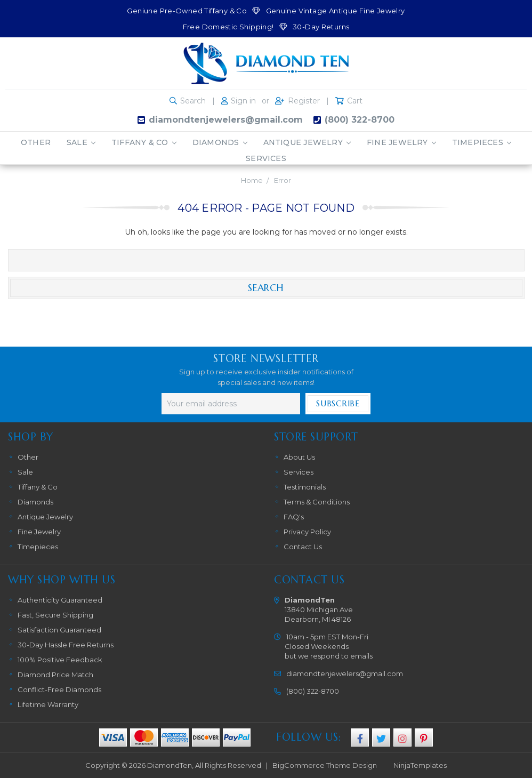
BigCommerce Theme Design (325, 765)
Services (266, 158)
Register (304, 101)
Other (36, 142)
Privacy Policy (307, 532)
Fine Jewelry (401, 142)
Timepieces (482, 142)
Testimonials (305, 487)
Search (193, 101)
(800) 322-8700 (360, 120)
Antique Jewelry (307, 142)
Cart (355, 101)
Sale (81, 142)
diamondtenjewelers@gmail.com (226, 120)
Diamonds (220, 142)
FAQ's (294, 517)
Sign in (243, 101)
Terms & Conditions (317, 502)
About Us (299, 457)
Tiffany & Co (144, 142)
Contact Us (303, 547)
